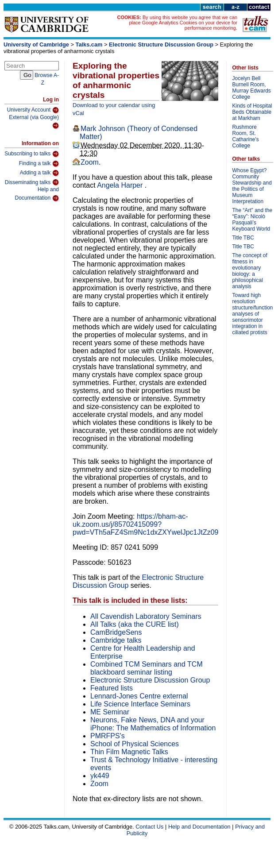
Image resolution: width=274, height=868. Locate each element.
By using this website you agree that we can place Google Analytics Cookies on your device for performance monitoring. (183, 23)
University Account (33, 110)
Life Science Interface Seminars (140, 704)
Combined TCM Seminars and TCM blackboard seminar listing (147, 668)
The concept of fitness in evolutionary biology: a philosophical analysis (249, 271)
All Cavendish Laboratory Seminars (146, 616)
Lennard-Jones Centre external (139, 696)
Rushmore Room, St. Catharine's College (245, 136)
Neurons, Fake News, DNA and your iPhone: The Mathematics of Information (153, 724)
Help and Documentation (37, 194)
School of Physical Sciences (135, 744)
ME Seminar (110, 712)
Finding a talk (39, 164)
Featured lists (112, 688)
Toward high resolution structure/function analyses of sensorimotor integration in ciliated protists (252, 314)
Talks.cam (89, 44)
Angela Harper (121, 185)
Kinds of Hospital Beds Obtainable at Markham (252, 112)
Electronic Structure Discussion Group (161, 44)
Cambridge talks (116, 640)
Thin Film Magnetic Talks (129, 752)
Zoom (90, 162)
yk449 (100, 776)
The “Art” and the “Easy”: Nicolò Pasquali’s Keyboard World (252, 220)
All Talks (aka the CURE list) (135, 624)
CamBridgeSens (116, 632)
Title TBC (243, 238)
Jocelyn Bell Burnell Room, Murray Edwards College (251, 88)
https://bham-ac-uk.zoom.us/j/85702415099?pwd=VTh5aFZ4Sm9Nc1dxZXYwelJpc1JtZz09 (145, 524)
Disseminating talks (32, 182)
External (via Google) (34, 122)
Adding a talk (39, 173)
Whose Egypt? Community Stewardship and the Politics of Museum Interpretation (252, 186)
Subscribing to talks (32, 154)
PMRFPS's (108, 736)
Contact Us (149, 827)
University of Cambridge (36, 44)
